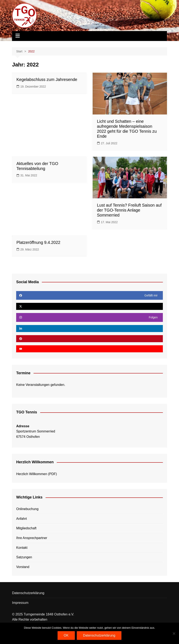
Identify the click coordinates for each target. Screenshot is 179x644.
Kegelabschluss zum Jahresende (47, 79)
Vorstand (23, 567)
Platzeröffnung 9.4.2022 (38, 242)
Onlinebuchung (27, 509)
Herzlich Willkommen (32, 474)
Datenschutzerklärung (28, 593)
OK (66, 635)
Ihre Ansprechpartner (32, 538)
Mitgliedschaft (26, 528)
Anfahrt (22, 519)
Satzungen (24, 557)
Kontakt (22, 548)
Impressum (20, 603)
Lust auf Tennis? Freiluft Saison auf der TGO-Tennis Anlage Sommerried (129, 210)
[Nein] (174, 633)
